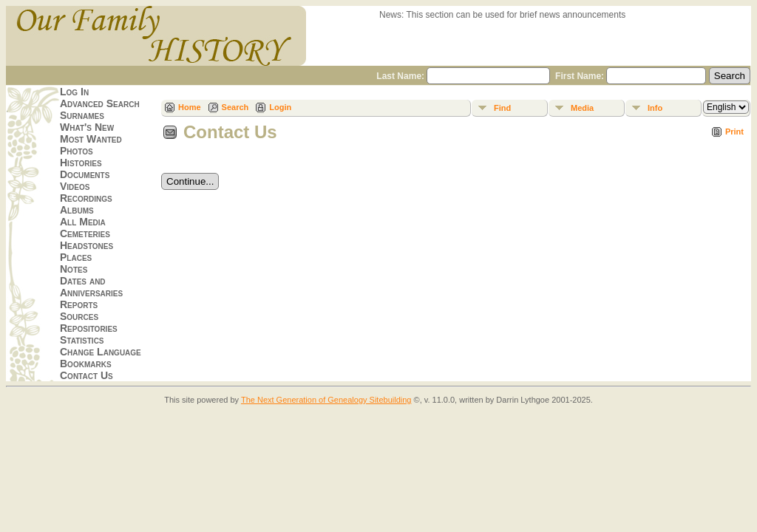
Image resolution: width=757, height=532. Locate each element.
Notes (74, 269)
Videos (75, 186)
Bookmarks (86, 364)
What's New (87, 127)
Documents (85, 174)
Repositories (89, 328)
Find (502, 108)
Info (655, 108)
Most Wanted (91, 139)
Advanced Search (100, 103)
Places (76, 257)
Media (582, 108)
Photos (77, 151)
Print (734, 132)
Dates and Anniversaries (91, 287)
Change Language (101, 352)
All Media (83, 222)
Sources (79, 316)
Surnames (82, 115)
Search (235, 107)
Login (280, 107)
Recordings (86, 198)
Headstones (86, 245)
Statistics (82, 340)
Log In (74, 92)
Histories (81, 163)
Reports (79, 304)
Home (190, 107)
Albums (77, 210)
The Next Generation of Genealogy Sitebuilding (326, 400)
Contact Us (86, 375)
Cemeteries (85, 233)
